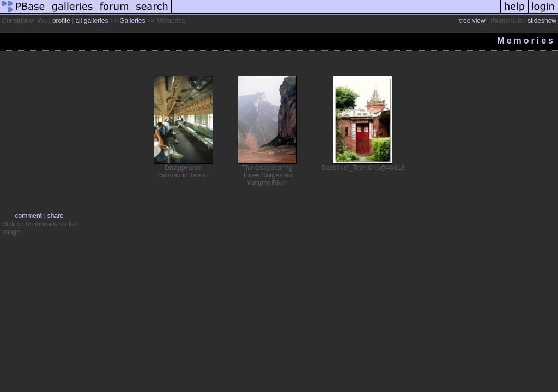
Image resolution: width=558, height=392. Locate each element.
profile (61, 21)
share (56, 216)
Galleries (132, 21)
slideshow (542, 21)
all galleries (92, 21)
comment (29, 216)
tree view (472, 21)
